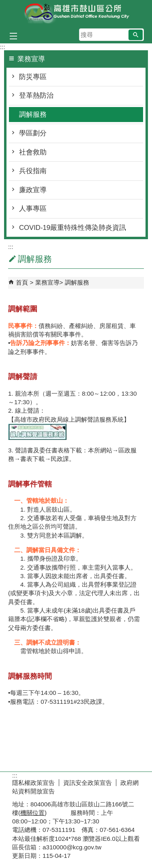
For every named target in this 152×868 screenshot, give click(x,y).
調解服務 (33, 115)
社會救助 (33, 152)
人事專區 (33, 209)
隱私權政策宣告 (33, 783)
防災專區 (33, 77)
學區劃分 (33, 133)
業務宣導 (47, 282)
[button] (136, 35)
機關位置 (32, 813)
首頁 (22, 282)
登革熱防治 (36, 95)
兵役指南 (33, 171)
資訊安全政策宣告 (88, 783)
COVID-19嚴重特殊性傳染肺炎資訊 (73, 228)
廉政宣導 (33, 190)
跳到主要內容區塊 (4, 4)
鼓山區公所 (76, 14)
